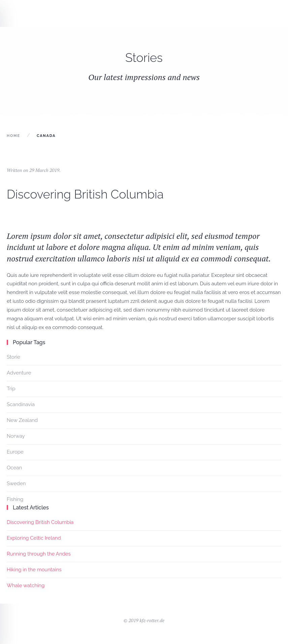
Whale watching (26, 585)
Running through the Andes (39, 554)
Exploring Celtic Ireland (34, 538)
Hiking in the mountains (34, 570)
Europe (15, 452)
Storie (13, 357)
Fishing (15, 499)
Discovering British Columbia (85, 194)
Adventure (19, 373)
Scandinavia (21, 404)
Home (13, 136)
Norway (16, 436)
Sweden (16, 484)
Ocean (14, 468)
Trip (11, 389)
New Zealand (22, 420)
